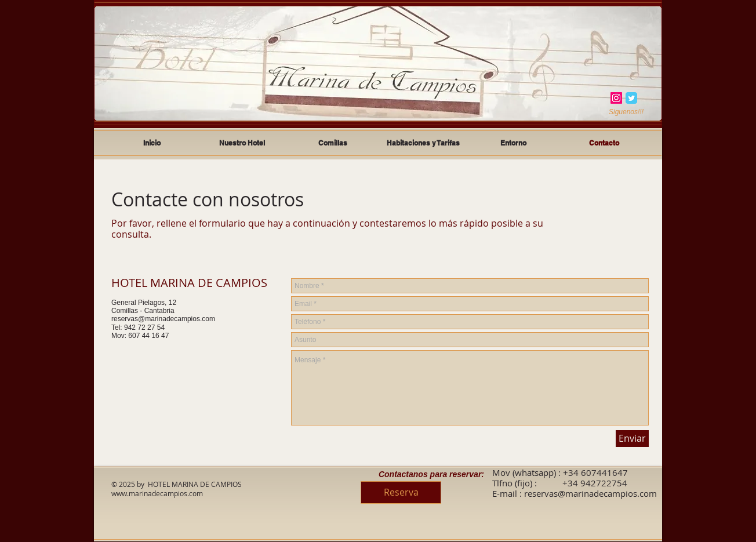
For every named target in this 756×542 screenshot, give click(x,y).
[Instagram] (616, 98)
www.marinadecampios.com (157, 493)
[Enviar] (632, 439)
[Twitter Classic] (631, 98)
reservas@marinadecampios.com (163, 319)
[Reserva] (401, 492)
